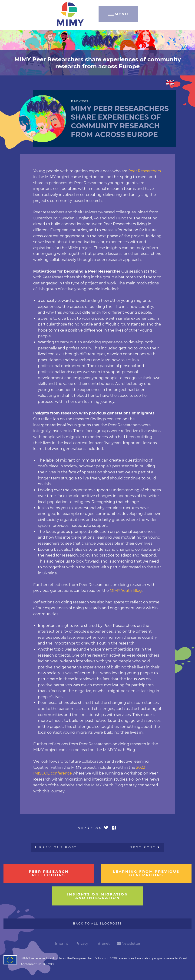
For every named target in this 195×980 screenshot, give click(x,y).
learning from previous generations (146, 873)
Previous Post (56, 847)
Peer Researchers (145, 171)
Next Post (145, 847)
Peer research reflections (49, 873)
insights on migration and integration (98, 896)
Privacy (82, 943)
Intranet (103, 943)
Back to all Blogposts (97, 923)
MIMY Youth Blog (126, 591)
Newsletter (129, 943)
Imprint (61, 943)
